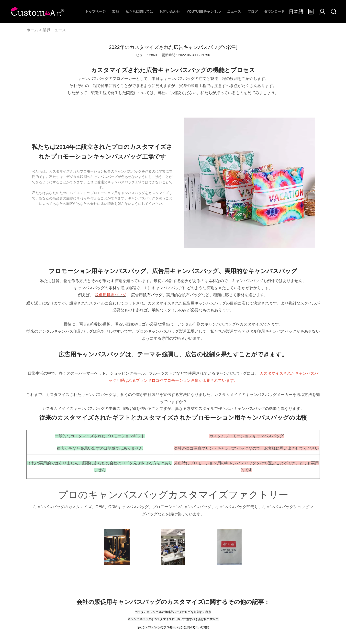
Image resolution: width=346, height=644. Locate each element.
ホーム (32, 30)
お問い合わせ (170, 11)
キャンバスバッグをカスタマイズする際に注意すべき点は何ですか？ (173, 619)
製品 (116, 11)
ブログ (253, 11)
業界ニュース (54, 30)
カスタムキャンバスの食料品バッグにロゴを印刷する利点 (173, 612)
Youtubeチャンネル (203, 11)
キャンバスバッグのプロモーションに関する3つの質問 (173, 627)
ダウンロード (274, 11)
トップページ (95, 11)
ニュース (234, 11)
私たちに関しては (139, 11)
